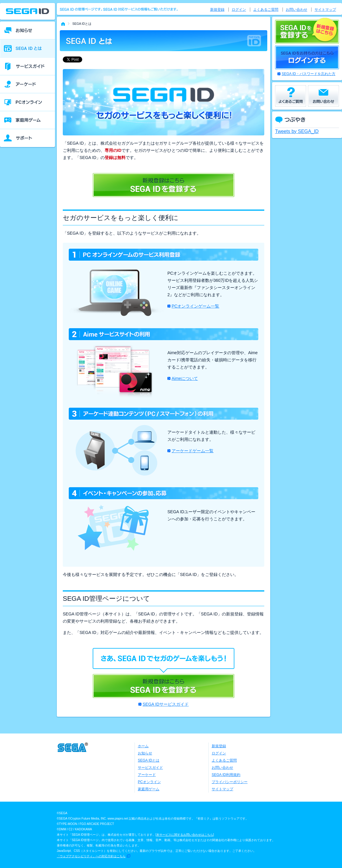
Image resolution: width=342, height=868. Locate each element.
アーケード (147, 775)
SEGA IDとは (149, 760)
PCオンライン (149, 782)
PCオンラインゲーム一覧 (195, 306)
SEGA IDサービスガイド (166, 704)
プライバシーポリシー (230, 782)
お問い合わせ (297, 10)
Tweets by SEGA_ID (297, 131)
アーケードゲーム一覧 (193, 451)
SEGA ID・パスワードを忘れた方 (309, 74)
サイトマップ (325, 10)
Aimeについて (185, 378)
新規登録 (217, 10)
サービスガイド (150, 768)
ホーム (143, 746)
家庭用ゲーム (149, 789)
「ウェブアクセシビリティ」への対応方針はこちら (91, 856)
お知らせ (145, 753)
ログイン (239, 10)
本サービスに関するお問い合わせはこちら (185, 835)
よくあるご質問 (266, 10)
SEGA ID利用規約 (226, 775)
